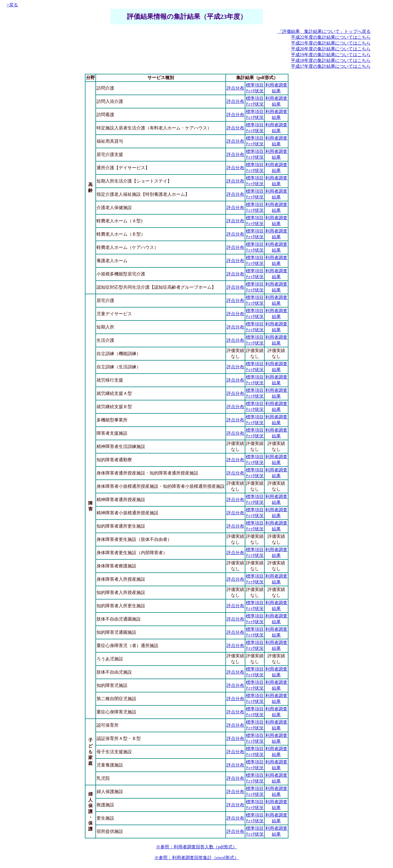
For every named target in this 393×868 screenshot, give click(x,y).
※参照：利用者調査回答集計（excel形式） (197, 858)
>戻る (12, 5)
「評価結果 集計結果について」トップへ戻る (324, 31)
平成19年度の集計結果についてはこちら (331, 55)
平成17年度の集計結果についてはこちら (331, 66)
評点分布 (235, 88)
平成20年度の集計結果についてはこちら (331, 49)
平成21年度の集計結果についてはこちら (331, 43)
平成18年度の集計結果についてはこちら (331, 60)
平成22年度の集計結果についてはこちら (331, 37)
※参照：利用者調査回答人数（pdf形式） (196, 847)
